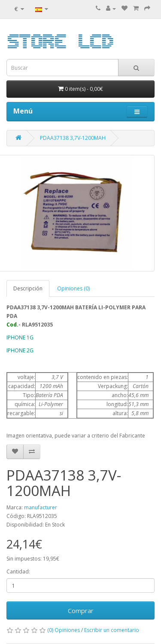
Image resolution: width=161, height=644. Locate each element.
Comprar (81, 610)
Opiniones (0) (73, 288)
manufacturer (41, 507)
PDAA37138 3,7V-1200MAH (73, 138)
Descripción (28, 288)
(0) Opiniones (64, 630)
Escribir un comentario (112, 630)
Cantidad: (18, 572)
